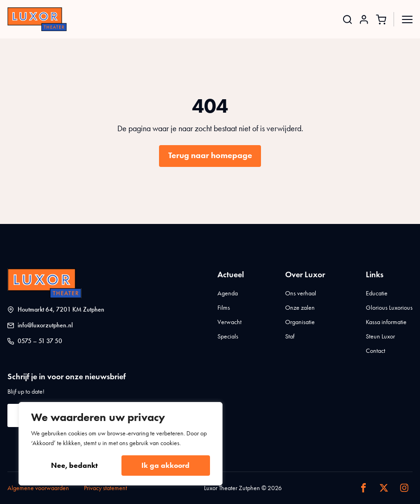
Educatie (377, 293)
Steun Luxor (380, 336)
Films (224, 308)
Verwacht (229, 322)
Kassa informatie (386, 322)
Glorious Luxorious (389, 308)
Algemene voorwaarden (38, 488)
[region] (121, 444)
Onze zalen (300, 308)
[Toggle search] (347, 19)
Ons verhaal (301, 293)
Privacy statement (105, 488)
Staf (290, 336)
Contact (375, 351)
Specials (228, 336)
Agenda (228, 293)
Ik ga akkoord (165, 465)
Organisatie (300, 322)
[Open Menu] (407, 19)
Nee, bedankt (74, 465)
